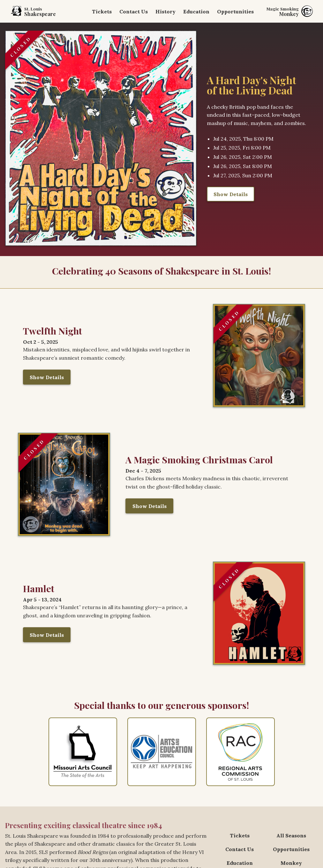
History (165, 11)
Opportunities (235, 11)
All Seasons (291, 835)
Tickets (102, 11)
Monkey (291, 863)
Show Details (231, 194)
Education (196, 11)
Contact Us (134, 11)
